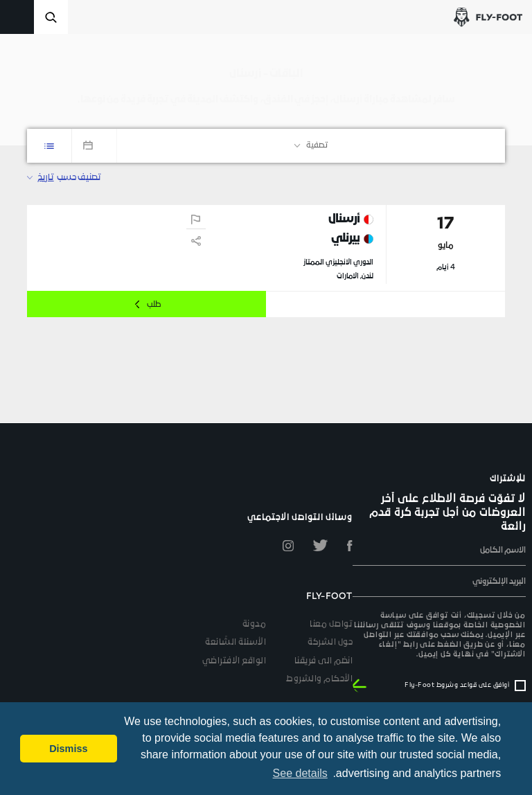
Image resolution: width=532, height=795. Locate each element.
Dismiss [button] (68, 749)
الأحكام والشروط (319, 679)
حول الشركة (330, 643)
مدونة (255, 625)
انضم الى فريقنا (324, 661)
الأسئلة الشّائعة (236, 643)
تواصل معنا (331, 625)
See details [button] (300, 773)
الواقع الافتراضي (234, 661)
